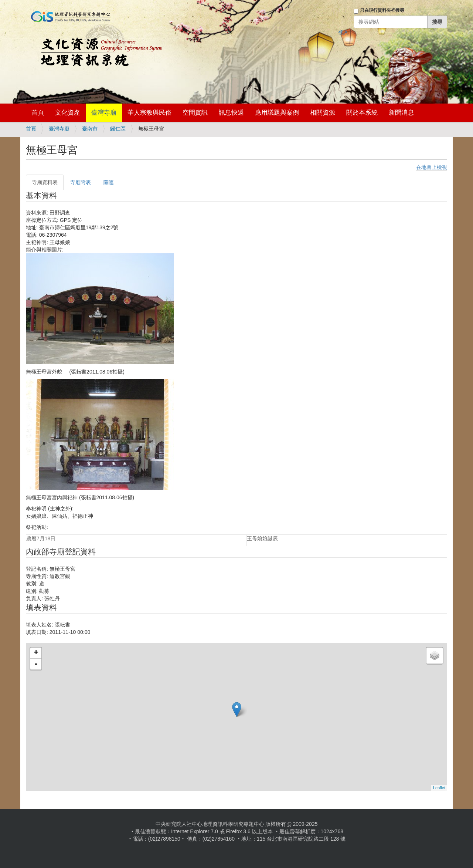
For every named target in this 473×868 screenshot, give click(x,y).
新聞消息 (401, 113)
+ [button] (36, 653)
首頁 (38, 113)
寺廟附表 (81, 182)
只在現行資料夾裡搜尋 (382, 10)
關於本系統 (362, 113)
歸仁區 (118, 129)
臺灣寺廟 (104, 113)
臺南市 (90, 129)
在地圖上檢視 (432, 167)
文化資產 (68, 113)
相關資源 (323, 113)
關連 (109, 182)
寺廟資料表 (45, 182)
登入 (343, 32)
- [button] (36, 664)
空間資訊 (195, 113)
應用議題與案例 (277, 113)
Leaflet (439, 788)
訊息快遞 (231, 113)
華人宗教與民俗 (149, 113)
